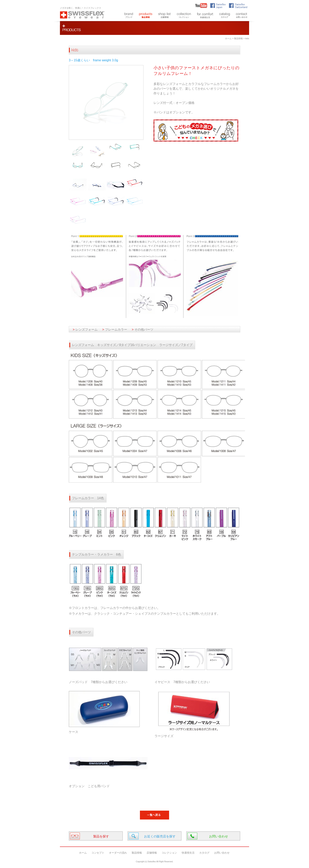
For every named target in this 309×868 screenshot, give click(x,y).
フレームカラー (115, 330)
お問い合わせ (219, 836)
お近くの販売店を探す (160, 836)
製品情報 (238, 38)
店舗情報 (152, 853)
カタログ (204, 853)
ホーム (228, 38)
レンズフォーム (85, 330)
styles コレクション (184, 16)
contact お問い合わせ (242, 16)
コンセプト (98, 853)
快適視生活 (188, 853)
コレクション (169, 853)
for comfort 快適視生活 (205, 16)
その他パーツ (143, 330)
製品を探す (101, 836)
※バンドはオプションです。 (174, 112)
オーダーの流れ (118, 853)
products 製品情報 (146, 16)
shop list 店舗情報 (165, 16)
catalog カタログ (225, 16)
